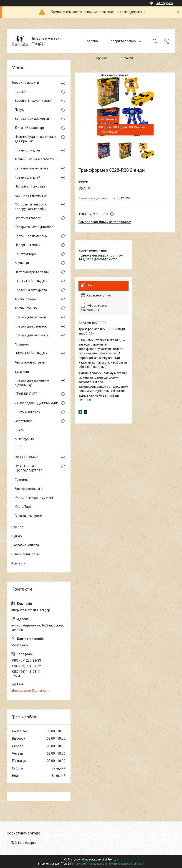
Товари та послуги (123, 41)
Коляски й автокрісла (31, 290)
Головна (92, 41)
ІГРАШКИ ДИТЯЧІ (28, 394)
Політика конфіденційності (127, 864)
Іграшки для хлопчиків (32, 335)
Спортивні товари (28, 218)
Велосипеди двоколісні (32, 119)
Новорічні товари (28, 245)
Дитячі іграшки (26, 308)
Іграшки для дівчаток (31, 326)
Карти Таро (23, 507)
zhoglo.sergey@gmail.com (30, 691)
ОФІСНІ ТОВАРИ (27, 457)
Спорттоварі (24, 421)
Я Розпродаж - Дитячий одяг (37, 403)
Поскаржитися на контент (90, 864)
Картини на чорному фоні (34, 498)
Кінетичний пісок (27, 412)
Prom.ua (113, 860)
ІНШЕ (19, 448)
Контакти (126, 58)
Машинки (22, 263)
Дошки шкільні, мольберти (35, 159)
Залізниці (22, 372)
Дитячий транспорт (30, 128)
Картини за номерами (31, 195)
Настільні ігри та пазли (32, 272)
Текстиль (22, 480)
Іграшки (21, 92)
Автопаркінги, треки (30, 362)
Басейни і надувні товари (34, 101)
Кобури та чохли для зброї (35, 227)
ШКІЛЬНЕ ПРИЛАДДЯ (31, 281)
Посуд (19, 110)
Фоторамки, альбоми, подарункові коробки (31, 207)
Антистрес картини (29, 489)
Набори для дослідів (30, 186)
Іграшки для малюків (30, 317)
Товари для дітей (28, 177)
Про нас (102, 58)
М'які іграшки (25, 439)
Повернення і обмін (26, 554)
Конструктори (25, 254)
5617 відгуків (164, 3)
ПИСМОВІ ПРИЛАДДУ (31, 353)
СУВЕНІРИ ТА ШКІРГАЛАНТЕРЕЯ (29, 468)
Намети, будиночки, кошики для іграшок (35, 139)
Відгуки (17, 536)
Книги (19, 430)
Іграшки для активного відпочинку (32, 383)
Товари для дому (28, 150)
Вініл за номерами (28, 516)
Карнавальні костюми (31, 168)
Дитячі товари (26, 299)
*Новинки (22, 344)
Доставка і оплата (114, 75)
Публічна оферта (24, 843)
